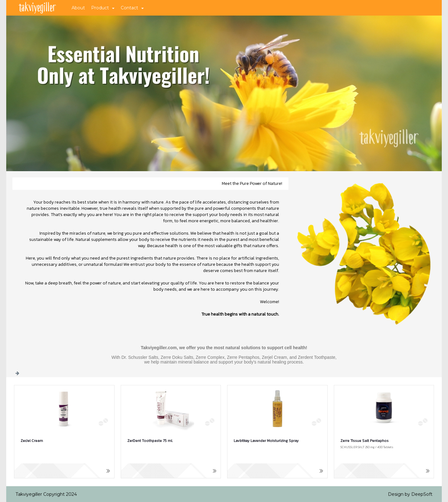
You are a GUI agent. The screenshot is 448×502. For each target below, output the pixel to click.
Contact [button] (132, 8)
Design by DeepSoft (410, 494)
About (78, 8)
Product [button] (103, 8)
